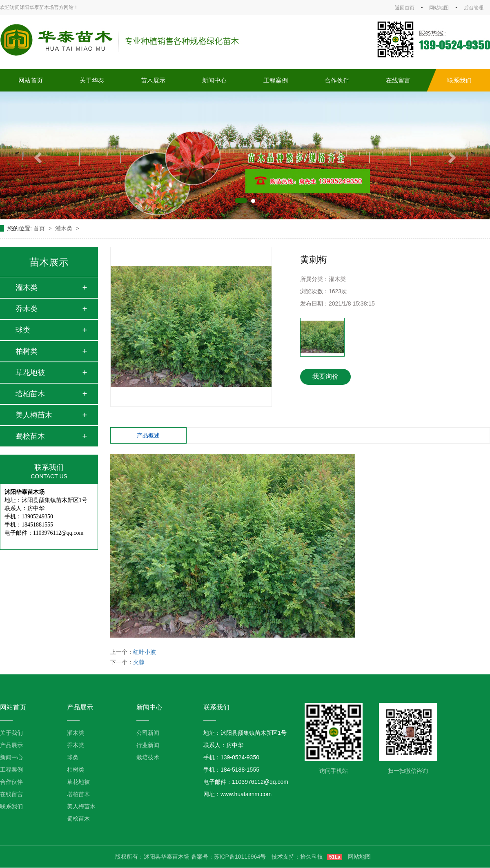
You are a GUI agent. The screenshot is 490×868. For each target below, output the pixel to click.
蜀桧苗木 (30, 436)
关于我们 (11, 733)
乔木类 (27, 309)
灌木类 (65, 228)
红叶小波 (145, 652)
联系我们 (459, 80)
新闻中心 (214, 80)
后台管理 (474, 8)
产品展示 (11, 745)
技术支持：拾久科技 (297, 857)
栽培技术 (148, 757)
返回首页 (405, 8)
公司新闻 (148, 733)
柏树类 (27, 351)
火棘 (139, 662)
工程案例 (276, 80)
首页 (40, 228)
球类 (23, 330)
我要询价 (325, 376)
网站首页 (31, 80)
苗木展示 (153, 80)
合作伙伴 (337, 80)
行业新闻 (148, 745)
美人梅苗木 (34, 415)
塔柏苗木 (30, 394)
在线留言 (398, 80)
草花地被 (30, 373)
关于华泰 (92, 80)
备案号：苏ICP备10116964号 (229, 857)
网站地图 (439, 8)
